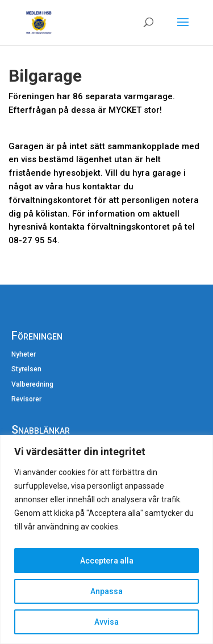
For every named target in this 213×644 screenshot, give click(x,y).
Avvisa (106, 622)
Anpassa (106, 591)
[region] (106, 539)
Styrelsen (26, 369)
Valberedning (32, 384)
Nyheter (24, 354)
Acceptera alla (107, 561)
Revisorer (26, 399)
